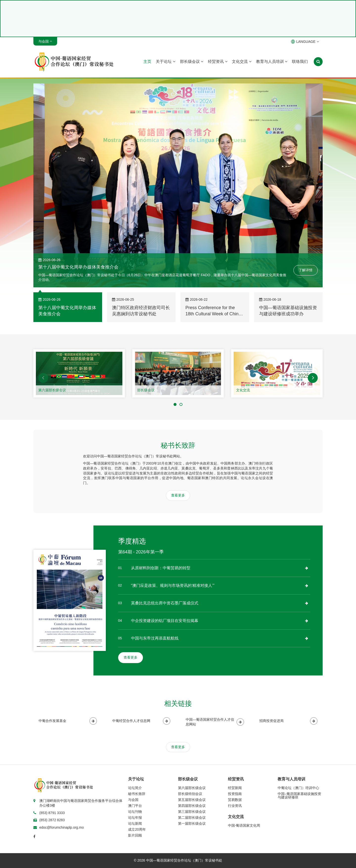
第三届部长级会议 (192, 812)
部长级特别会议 (190, 794)
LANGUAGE (305, 42)
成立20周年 (137, 829)
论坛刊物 (135, 812)
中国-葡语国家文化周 (244, 825)
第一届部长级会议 (192, 823)
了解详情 (306, 270)
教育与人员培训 (272, 62)
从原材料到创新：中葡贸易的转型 (161, 568)
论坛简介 (135, 788)
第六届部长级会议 (52, 390)
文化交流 (242, 62)
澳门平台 (135, 806)
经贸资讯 (218, 62)
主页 (147, 62)
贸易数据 (235, 800)
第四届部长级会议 (192, 806)
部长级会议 (192, 62)
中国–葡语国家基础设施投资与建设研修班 (299, 795)
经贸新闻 (235, 788)
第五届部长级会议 (192, 800)
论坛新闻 (135, 823)
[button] (43, 378)
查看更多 (178, 495)
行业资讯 (235, 806)
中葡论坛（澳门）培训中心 (298, 788)
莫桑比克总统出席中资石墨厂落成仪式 (165, 603)
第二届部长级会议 (192, 818)
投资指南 (235, 794)
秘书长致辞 (137, 794)
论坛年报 (135, 818)
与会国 (133, 800)
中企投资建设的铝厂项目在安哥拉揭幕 (165, 621)
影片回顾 (135, 835)
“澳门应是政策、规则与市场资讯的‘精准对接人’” (173, 585)
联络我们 (300, 62)
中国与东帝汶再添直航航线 (155, 638)
